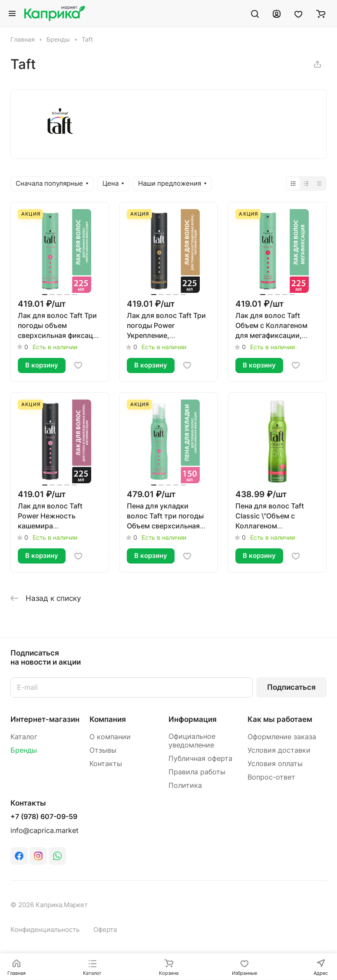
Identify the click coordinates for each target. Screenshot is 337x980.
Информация (193, 719)
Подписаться (291, 687)
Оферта (105, 930)
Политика (185, 785)
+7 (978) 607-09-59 (44, 817)
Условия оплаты (275, 764)
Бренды (24, 750)
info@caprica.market (45, 831)
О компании (110, 737)
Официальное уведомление (192, 741)
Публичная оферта (200, 759)
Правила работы (197, 772)
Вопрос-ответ (271, 777)
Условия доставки (279, 750)
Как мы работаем (280, 719)
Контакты (106, 764)
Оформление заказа (282, 737)
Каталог (24, 737)
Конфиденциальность (45, 930)
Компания (108, 719)
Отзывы (103, 750)
